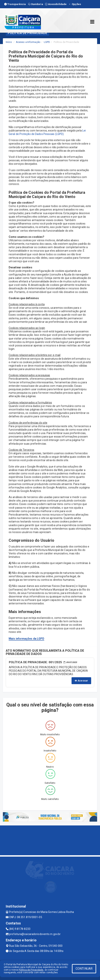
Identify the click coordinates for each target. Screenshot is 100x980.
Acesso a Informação (28, 42)
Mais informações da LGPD (26, 639)
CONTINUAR (84, 969)
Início (9, 42)
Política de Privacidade (31, 970)
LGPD (47, 42)
